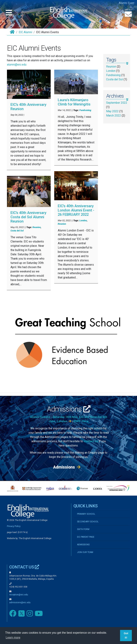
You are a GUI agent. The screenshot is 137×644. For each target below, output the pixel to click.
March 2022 (114, 116)
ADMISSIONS (83, 545)
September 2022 (117, 103)
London (83, 220)
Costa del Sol (17, 231)
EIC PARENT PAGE (86, 537)
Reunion (37, 227)
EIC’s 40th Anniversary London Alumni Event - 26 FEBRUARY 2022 (76, 210)
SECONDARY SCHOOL (88, 522)
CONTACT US (24, 567)
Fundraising (85, 110)
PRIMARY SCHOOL (86, 514)
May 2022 (112, 111)
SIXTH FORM (83, 529)
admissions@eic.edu (20, 602)
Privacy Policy (14, 526)
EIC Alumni (25, 32)
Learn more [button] (13, 637)
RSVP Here (81, 426)
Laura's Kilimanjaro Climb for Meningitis (74, 102)
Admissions (69, 414)
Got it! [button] (126, 635)
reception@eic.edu (19, 595)
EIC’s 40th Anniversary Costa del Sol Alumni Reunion (28, 217)
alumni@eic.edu (17, 65)
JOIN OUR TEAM (85, 552)
